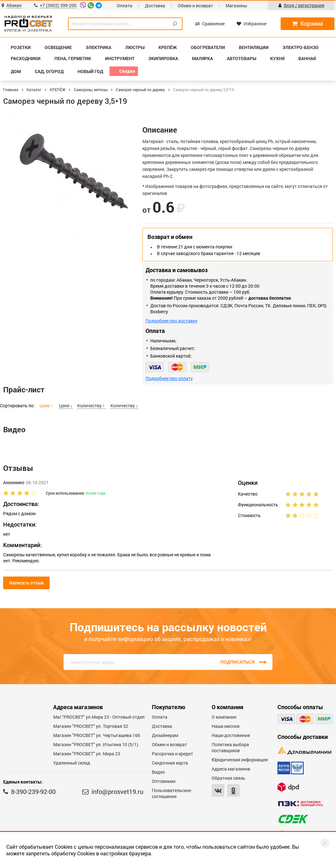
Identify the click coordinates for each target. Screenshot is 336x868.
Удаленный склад (72, 763)
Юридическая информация (240, 760)
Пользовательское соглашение (171, 793)
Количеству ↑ (91, 406)
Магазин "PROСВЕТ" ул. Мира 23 (87, 754)
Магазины (236, 6)
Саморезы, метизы (91, 90)
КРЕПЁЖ (58, 90)
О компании (224, 717)
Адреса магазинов (231, 769)
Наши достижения (231, 735)
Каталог (34, 90)
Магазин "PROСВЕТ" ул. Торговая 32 (91, 726)
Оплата (124, 6)
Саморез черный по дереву (140, 90)
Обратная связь (228, 778)
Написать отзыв (26, 583)
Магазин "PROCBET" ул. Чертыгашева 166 (97, 735)
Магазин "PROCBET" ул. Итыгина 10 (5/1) (96, 744)
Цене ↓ (66, 406)
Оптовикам (164, 781)
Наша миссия (226, 726)
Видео (158, 772)
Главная (11, 90)
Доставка (155, 6)
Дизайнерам (165, 735)
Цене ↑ (47, 406)
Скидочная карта (170, 763)
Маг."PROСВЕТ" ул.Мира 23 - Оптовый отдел (99, 717)
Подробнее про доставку (171, 321)
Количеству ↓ (124, 406)
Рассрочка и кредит (172, 754)
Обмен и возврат (195, 6)
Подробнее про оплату (169, 378)
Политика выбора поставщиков (230, 747)
